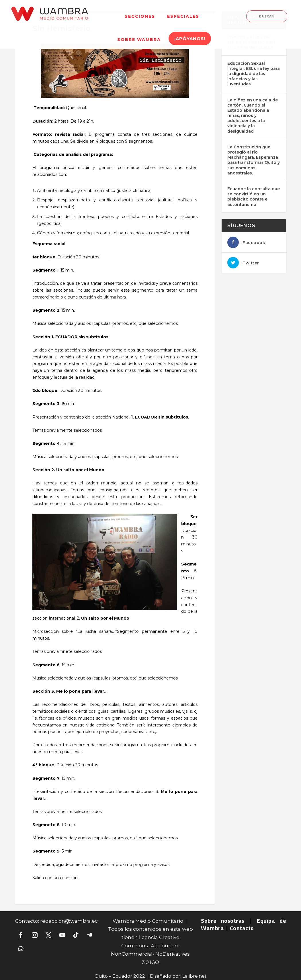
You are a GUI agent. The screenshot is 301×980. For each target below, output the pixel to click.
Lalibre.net (195, 976)
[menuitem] (140, 13)
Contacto (242, 928)
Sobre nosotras (223, 921)
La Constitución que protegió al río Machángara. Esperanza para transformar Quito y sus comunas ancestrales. (254, 160)
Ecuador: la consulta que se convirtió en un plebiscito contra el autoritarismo (254, 197)
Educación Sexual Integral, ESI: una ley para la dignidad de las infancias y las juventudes (254, 74)
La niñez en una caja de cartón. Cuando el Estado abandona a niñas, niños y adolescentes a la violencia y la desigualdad (253, 116)
